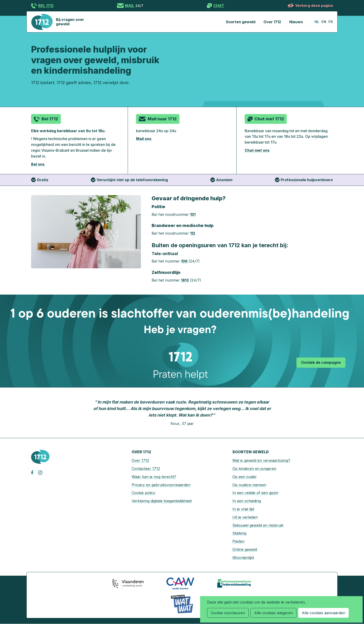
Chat (219, 6)
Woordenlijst (243, 558)
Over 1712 (272, 22)
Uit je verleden (245, 517)
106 (185, 261)
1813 (185, 280)
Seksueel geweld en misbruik (258, 525)
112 (193, 233)
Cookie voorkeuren (228, 613)
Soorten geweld (241, 22)
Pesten (238, 541)
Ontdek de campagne (321, 362)
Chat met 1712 (269, 119)
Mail (130, 6)
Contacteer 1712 (146, 469)
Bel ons (38, 164)
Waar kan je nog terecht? (154, 477)
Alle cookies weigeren (273, 613)
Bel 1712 (46, 6)
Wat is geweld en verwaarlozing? (261, 460)
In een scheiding (247, 501)
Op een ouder (245, 477)
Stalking (239, 533)
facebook (35, 473)
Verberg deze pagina (314, 5)
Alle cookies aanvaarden (323, 613)
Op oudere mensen (249, 485)
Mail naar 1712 (162, 119)
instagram (42, 473)
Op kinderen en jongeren (254, 469)
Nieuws (296, 22)
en (324, 22)
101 (193, 214)
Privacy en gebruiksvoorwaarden (161, 485)
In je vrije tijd (243, 509)
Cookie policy (143, 493)
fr (331, 22)
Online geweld (245, 549)
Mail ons (144, 139)
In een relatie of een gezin (255, 493)
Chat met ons (257, 150)
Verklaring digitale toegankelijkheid (162, 501)
